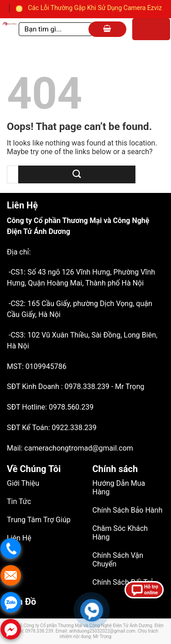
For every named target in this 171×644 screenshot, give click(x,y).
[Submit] (77, 174)
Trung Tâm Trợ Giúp (39, 520)
